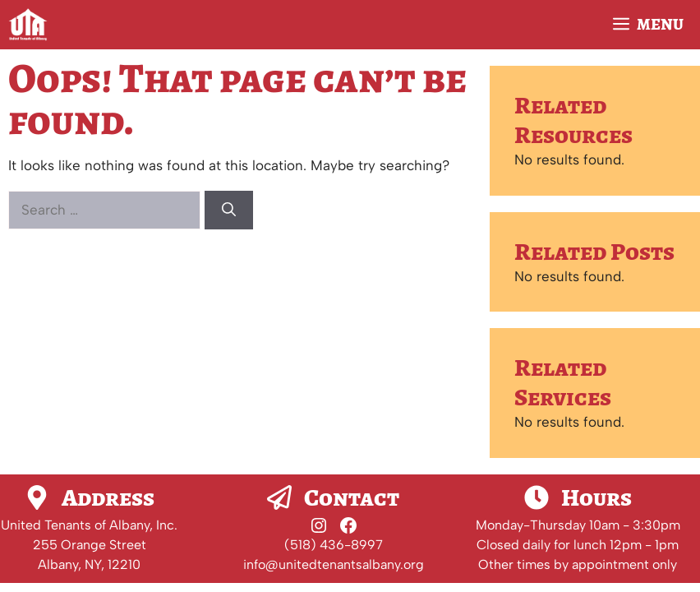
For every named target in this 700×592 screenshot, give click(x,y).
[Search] (229, 210)
